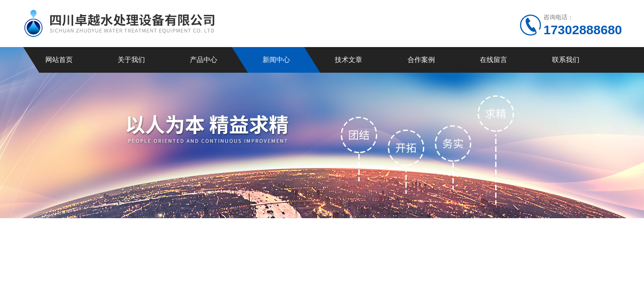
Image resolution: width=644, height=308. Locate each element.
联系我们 (566, 60)
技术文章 (349, 60)
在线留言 (493, 60)
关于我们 (131, 60)
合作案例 (421, 60)
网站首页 (59, 60)
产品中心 (204, 60)
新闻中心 (276, 60)
